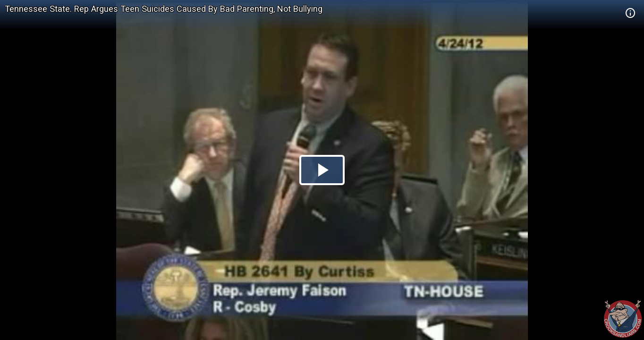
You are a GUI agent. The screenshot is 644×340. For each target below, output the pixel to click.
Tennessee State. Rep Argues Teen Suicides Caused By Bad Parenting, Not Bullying (164, 9)
